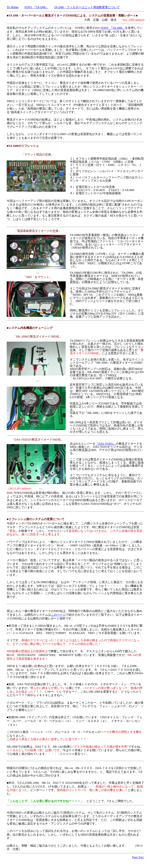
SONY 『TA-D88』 (36, 7)
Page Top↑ (138, 857)
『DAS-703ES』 (105, 444)
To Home (13, 7)
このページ (58, 615)
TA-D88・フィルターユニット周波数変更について (87, 7)
